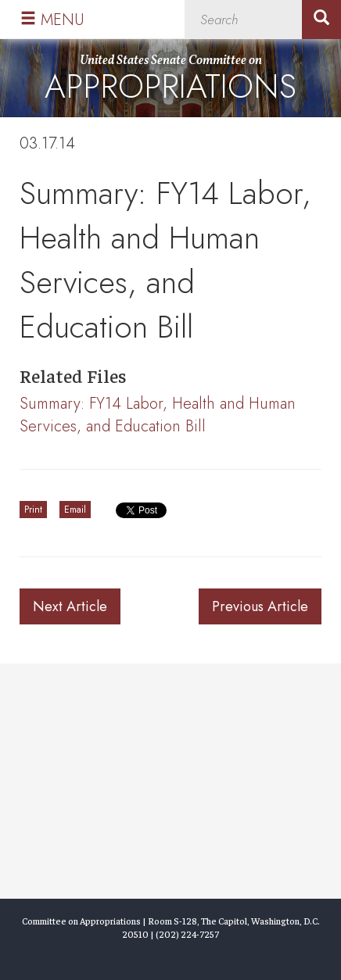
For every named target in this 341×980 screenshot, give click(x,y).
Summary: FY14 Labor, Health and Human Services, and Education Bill (158, 415)
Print (33, 510)
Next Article (70, 606)
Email (75, 510)
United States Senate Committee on (170, 81)
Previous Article (260, 606)
